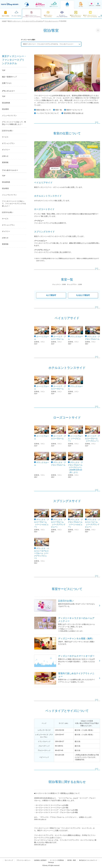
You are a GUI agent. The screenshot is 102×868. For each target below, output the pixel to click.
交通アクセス (7, 83)
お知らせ (5, 156)
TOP (4, 70)
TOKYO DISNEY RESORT (10, 4)
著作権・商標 (72, 860)
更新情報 (5, 162)
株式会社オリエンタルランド (88, 860)
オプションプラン (8, 143)
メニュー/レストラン (9, 116)
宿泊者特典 (6, 103)
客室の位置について (44, 110)
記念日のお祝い (8, 131)
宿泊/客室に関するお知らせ (74, 113)
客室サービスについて (74, 110)
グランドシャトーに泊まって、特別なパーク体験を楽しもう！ (14, 123)
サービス (5, 137)
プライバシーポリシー (24, 860)
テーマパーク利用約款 (57, 860)
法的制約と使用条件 (40, 860)
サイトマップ (9, 860)
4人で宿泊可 (51, 295)
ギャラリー (6, 150)
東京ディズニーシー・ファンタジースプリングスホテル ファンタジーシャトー (48, 44)
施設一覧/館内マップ (9, 77)
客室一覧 (59, 110)
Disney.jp (51, 862)
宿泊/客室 (5, 109)
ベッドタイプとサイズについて (48, 113)
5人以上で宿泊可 (83, 295)
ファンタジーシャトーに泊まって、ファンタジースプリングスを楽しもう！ (14, 204)
